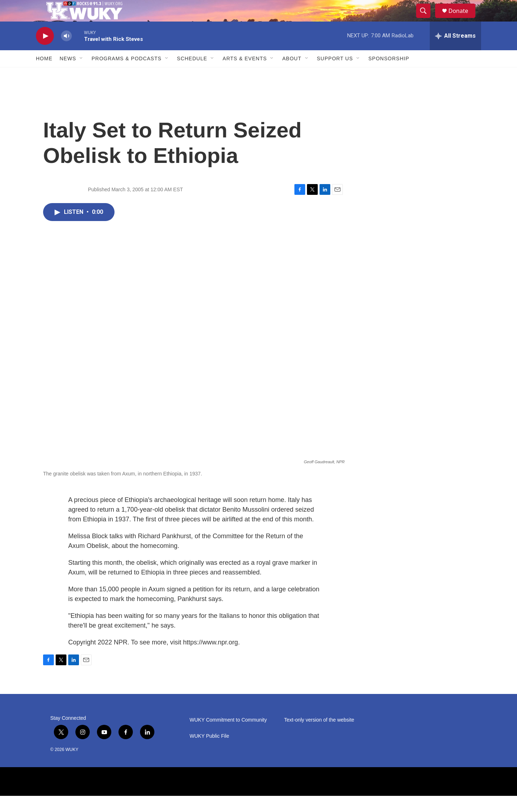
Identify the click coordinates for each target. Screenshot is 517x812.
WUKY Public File (209, 752)
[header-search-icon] (427, 19)
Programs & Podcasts (127, 75)
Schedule (192, 75)
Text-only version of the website (319, 736)
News (68, 75)
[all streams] (455, 52)
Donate (463, 19)
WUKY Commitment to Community (228, 736)
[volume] (66, 52)
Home (44, 75)
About (292, 75)
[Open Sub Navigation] (81, 75)
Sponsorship (389, 75)
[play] (45, 52)
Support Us (335, 75)
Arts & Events (245, 75)
